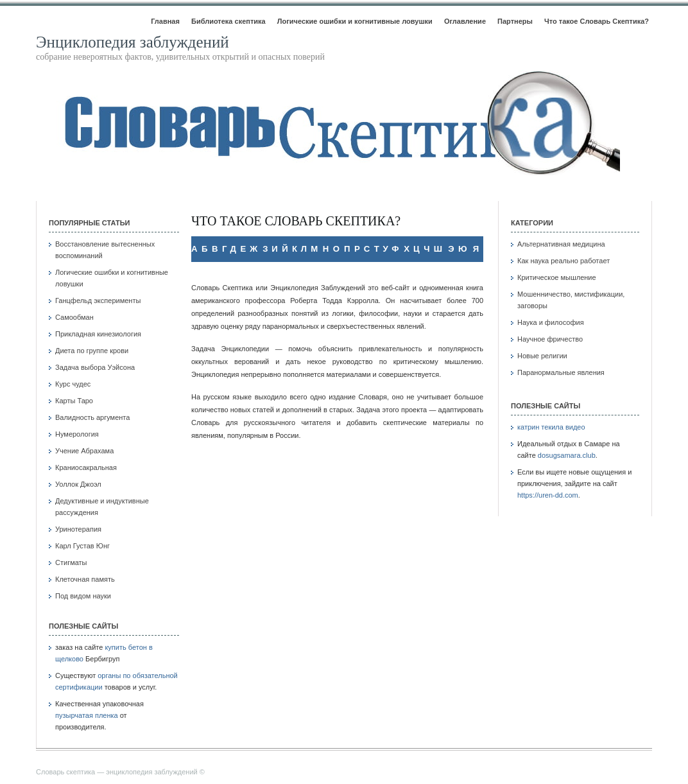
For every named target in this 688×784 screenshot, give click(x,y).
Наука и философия (551, 322)
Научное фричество (550, 339)
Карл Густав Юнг (82, 546)
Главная (165, 21)
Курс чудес (73, 384)
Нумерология (77, 434)
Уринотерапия (78, 529)
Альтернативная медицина (561, 244)
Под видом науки (83, 596)
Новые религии (542, 356)
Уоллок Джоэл (78, 484)
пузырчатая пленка (87, 715)
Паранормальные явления (561, 372)
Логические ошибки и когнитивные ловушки (355, 21)
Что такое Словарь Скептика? (597, 21)
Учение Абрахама (84, 451)
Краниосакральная (86, 467)
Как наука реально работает (563, 261)
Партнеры (515, 21)
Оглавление (465, 21)
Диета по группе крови (92, 351)
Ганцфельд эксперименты (98, 301)
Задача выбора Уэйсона (95, 367)
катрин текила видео (551, 427)
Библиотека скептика (228, 21)
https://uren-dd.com (548, 495)
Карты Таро (74, 401)
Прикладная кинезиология (98, 334)
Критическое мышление (557, 277)
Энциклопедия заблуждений (133, 42)
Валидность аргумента (92, 417)
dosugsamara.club (567, 455)
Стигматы (71, 562)
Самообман (74, 317)
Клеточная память (85, 579)
